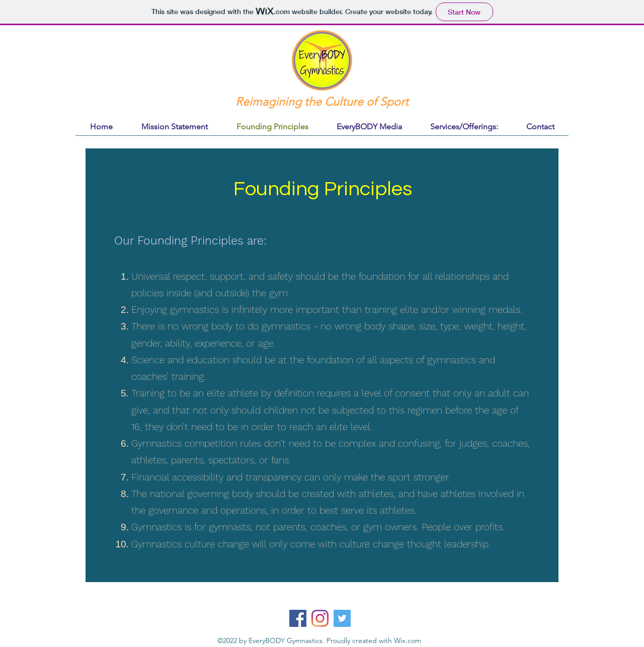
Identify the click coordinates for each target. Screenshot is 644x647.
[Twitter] (342, 618)
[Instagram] (320, 618)
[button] (464, 127)
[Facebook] (298, 618)
